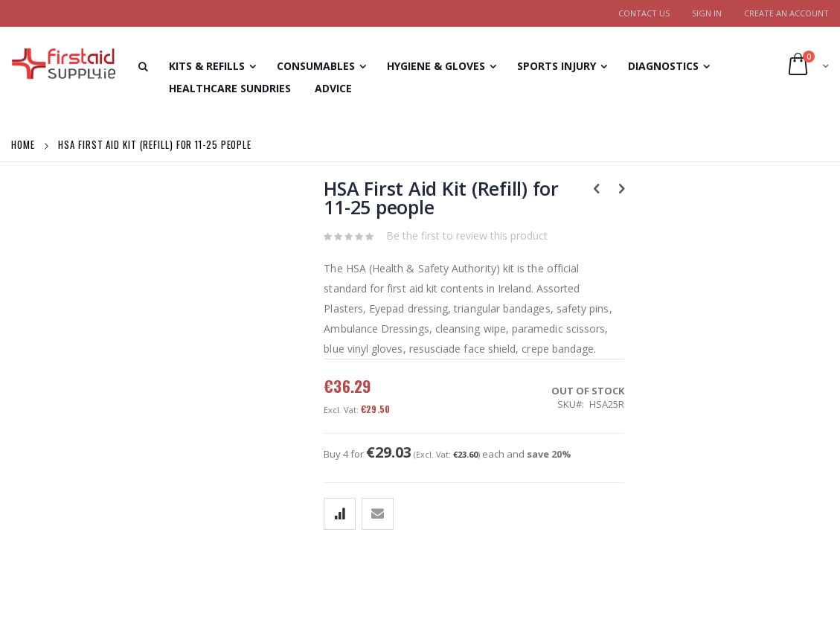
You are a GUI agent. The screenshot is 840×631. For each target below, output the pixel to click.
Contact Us (644, 13)
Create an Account (786, 13)
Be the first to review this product (467, 236)
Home (25, 144)
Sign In (707, 13)
